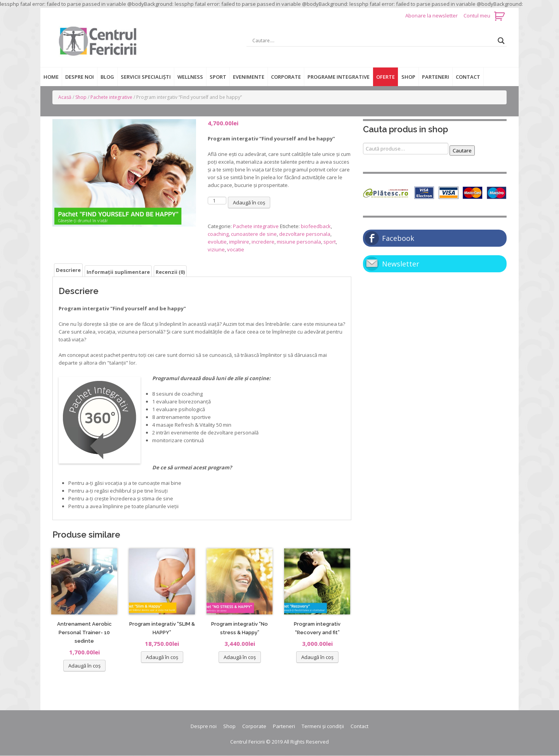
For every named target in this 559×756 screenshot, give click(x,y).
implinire (239, 242)
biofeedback (316, 226)
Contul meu (477, 16)
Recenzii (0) (170, 272)
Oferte (385, 77)
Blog (107, 77)
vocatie (236, 249)
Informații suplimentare (118, 272)
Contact (468, 77)
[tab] (68, 270)
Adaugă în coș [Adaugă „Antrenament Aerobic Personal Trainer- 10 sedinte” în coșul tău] (84, 666)
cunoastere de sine (254, 234)
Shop (408, 77)
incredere (263, 242)
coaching (218, 234)
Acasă (65, 97)
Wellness (190, 77)
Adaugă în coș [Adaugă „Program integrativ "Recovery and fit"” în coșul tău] (317, 657)
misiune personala (299, 242)
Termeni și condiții (323, 726)
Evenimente (249, 77)
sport (330, 242)
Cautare (462, 151)
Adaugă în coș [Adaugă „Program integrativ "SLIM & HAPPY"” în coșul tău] (162, 657)
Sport (218, 77)
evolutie (217, 242)
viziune (216, 249)
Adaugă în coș (249, 202)
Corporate (286, 77)
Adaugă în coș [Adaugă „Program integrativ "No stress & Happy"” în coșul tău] (240, 657)
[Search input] (373, 41)
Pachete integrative (111, 97)
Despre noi (80, 77)
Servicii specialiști (146, 77)
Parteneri (436, 77)
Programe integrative (339, 77)
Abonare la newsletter (432, 16)
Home (51, 77)
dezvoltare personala (305, 234)
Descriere (68, 270)
